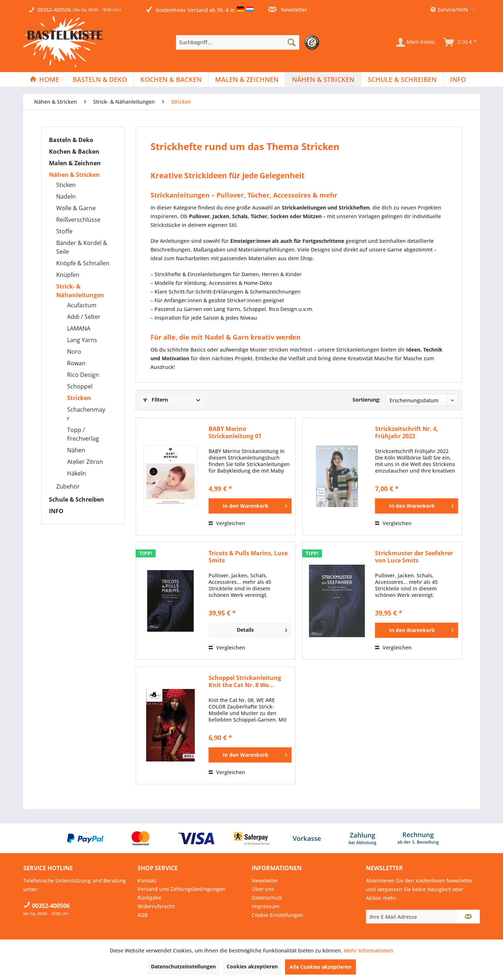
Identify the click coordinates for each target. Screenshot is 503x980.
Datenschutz (267, 898)
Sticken (66, 185)
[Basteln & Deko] (100, 79)
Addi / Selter (84, 317)
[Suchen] (292, 42)
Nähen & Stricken (74, 175)
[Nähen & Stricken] (323, 79)
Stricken (79, 398)
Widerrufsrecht (156, 906)
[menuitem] (249, 42)
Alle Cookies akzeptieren (320, 967)
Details (262, 629)
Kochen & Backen (74, 151)
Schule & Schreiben (77, 499)
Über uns (263, 889)
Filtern (156, 400)
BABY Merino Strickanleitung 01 (235, 432)
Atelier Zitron (85, 462)
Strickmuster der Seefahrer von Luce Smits (414, 557)
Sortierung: (366, 400)
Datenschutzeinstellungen (183, 966)
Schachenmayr (86, 414)
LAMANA (79, 328)
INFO (56, 511)
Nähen (76, 450)
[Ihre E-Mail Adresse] (412, 917)
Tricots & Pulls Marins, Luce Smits (248, 557)
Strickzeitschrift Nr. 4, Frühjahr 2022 (407, 432)
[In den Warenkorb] (250, 506)
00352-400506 (54, 10)
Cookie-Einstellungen (277, 915)
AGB (143, 915)
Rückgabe (149, 898)
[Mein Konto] (415, 42)
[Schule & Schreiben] (402, 79)
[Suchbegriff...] (238, 42)
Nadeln (66, 196)
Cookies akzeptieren (252, 966)
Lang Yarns (82, 340)
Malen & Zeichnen (75, 163)
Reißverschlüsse (78, 220)
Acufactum (82, 305)
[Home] (44, 79)
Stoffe (64, 231)
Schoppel (80, 386)
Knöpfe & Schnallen (83, 263)
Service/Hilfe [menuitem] (450, 10)
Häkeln (77, 473)
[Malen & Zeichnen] (247, 79)
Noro (74, 352)
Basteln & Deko (71, 140)
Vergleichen (227, 523)
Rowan (76, 363)
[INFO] (458, 79)
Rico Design (83, 375)
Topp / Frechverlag (83, 434)
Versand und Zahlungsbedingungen (182, 889)
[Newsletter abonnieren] (468, 917)
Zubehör (68, 486)
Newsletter (288, 10)
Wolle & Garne (76, 208)
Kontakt (147, 881)
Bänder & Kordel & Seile (82, 247)
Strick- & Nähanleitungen (80, 291)
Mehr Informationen (368, 950)
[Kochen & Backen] (171, 79)
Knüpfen (68, 275)
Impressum (265, 906)
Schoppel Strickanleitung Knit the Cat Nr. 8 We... (245, 681)
